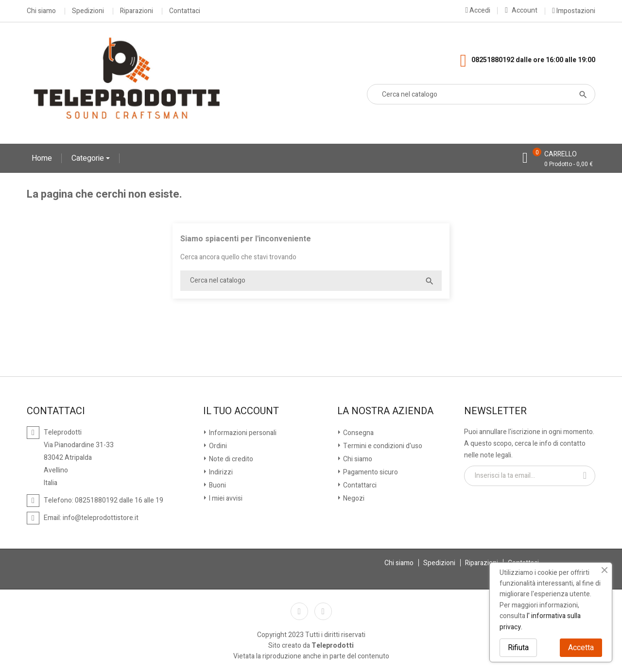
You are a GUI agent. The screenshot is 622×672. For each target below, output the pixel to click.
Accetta (581, 648)
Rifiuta (518, 648)
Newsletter (495, 411)
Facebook (299, 611)
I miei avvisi (225, 498)
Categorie (89, 158)
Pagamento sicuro (370, 472)
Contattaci (185, 11)
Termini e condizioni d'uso (382, 446)
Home (42, 158)
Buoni (217, 485)
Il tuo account (241, 411)
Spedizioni (88, 11)
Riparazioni (137, 11)
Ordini (217, 446)
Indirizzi (220, 472)
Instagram (323, 611)
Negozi (353, 498)
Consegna (358, 433)
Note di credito (230, 459)
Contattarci (359, 485)
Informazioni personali (242, 433)
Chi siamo (41, 11)
